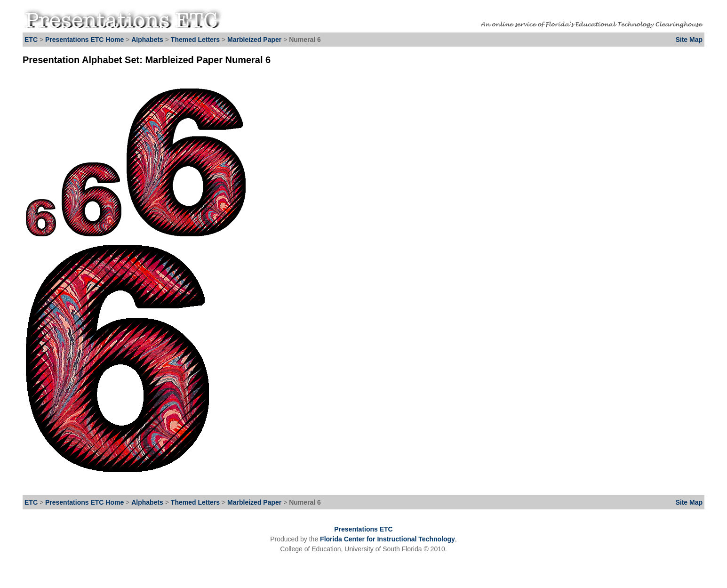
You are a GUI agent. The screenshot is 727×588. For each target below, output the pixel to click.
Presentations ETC (363, 529)
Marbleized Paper (255, 40)
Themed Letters (195, 40)
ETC (31, 40)
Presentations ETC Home (84, 40)
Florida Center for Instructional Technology (387, 539)
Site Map (689, 40)
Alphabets (147, 40)
